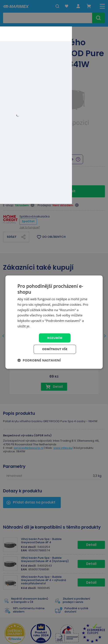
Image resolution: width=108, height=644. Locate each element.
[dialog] (54, 322)
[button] (39, 361)
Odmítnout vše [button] (55, 349)
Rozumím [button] (55, 338)
